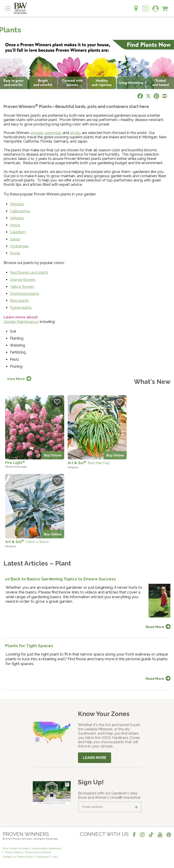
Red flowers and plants (29, 272)
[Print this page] (165, 96)
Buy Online (53, 455)
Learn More (95, 758)
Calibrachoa (20, 211)
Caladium (18, 232)
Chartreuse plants (25, 294)
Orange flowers (23, 280)
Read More (155, 627)
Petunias (17, 204)
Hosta (15, 225)
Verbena (17, 218)
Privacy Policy (13, 852)
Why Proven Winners (16, 848)
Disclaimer (42, 857)
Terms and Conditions (38, 852)
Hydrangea (19, 246)
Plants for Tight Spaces (29, 646)
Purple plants (21, 308)
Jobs (55, 857)
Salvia (15, 239)
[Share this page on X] (148, 96)
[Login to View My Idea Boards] (145, 6)
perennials (53, 133)
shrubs (75, 133)
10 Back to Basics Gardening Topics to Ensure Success (60, 579)
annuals (37, 133)
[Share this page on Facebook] (140, 96)
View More (16, 379)
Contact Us (9, 857)
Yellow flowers (22, 287)
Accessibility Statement (47, 848)
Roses (15, 253)
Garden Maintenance (21, 322)
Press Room (26, 857)
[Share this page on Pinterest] (156, 96)
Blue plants (19, 301)
